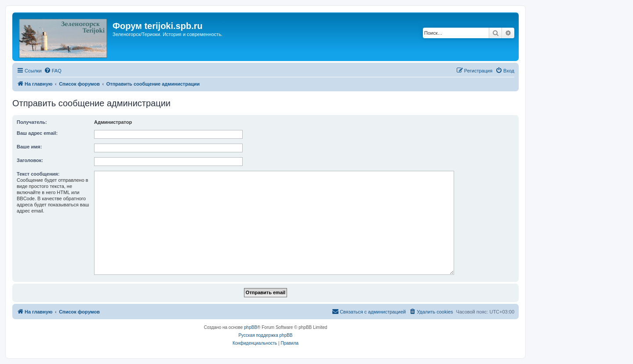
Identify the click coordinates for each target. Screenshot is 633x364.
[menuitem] (53, 71)
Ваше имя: (29, 147)
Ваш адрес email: (37, 133)
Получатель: (32, 122)
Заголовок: (30, 160)
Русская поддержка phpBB (265, 335)
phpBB (251, 327)
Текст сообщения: (38, 174)
